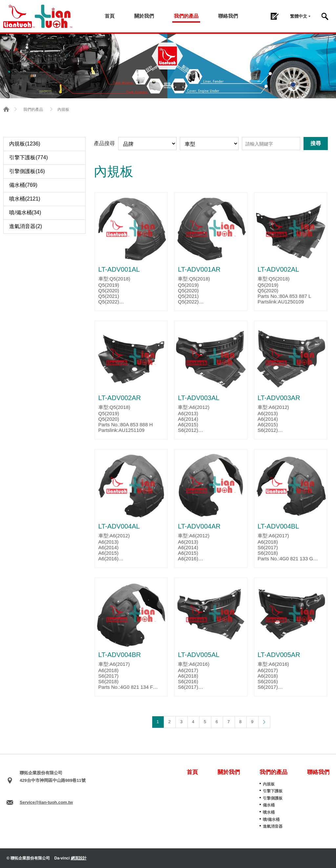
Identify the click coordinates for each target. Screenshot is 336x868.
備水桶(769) (23, 185)
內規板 (269, 784)
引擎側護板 (273, 798)
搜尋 (325, 16)
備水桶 (269, 805)
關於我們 (144, 16)
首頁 (110, 16)
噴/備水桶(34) (25, 212)
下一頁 (264, 722)
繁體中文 (299, 16)
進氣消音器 (273, 826)
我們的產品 (186, 16)
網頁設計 (79, 858)
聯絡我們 (228, 16)
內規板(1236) (25, 144)
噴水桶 (269, 812)
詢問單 (274, 16)
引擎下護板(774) (28, 157)
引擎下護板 (273, 791)
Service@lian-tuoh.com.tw (46, 802)
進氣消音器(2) (26, 226)
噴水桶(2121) (25, 199)
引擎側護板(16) (27, 171)
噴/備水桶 (271, 820)
